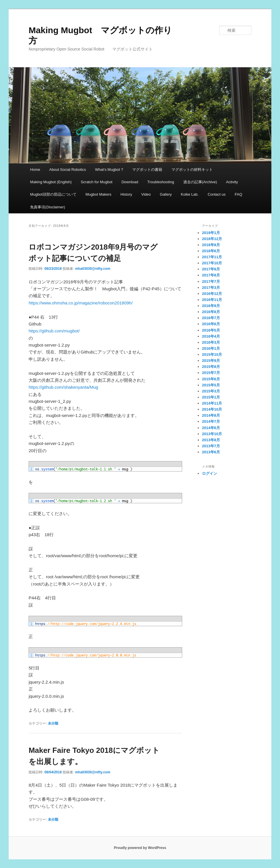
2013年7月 (211, 446)
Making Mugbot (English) (51, 182)
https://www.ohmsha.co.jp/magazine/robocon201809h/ (81, 303)
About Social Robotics (68, 170)
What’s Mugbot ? (109, 170)
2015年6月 (211, 379)
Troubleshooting (161, 182)
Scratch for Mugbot (97, 182)
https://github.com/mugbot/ (54, 331)
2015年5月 (211, 385)
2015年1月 (211, 397)
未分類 (53, 723)
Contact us (216, 194)
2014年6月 (211, 428)
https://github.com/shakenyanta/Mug (63, 387)
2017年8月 (211, 275)
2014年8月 (211, 415)
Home (35, 170)
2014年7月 (211, 421)
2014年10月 (212, 409)
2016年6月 (211, 324)
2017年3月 (211, 288)
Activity (232, 182)
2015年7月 (211, 373)
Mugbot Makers (98, 194)
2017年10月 (212, 263)
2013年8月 (211, 440)
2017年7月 (211, 281)
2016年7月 (211, 318)
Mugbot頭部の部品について (53, 194)
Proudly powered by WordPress (140, 848)
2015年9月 (211, 361)
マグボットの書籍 (147, 170)
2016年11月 (212, 300)
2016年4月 (211, 336)
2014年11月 (212, 403)
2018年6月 (211, 251)
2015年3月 (211, 391)
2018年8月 (211, 245)
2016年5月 (211, 330)
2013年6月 (211, 452)
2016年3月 (211, 342)
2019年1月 (211, 233)
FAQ (238, 194)
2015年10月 (212, 355)
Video (146, 194)
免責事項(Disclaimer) (47, 207)
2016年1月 (211, 348)
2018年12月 (212, 239)
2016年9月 (211, 306)
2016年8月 (211, 312)
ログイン (210, 473)
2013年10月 (212, 434)
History (126, 194)
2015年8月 (211, 367)
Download (130, 182)
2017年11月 (212, 257)
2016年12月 (212, 294)
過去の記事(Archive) (200, 182)
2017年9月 (211, 269)
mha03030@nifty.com (93, 269)
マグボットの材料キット (192, 170)
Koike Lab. (190, 194)
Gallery (166, 194)
